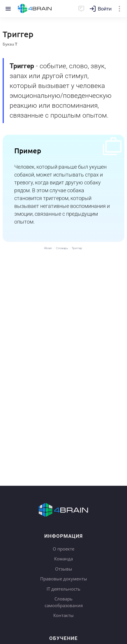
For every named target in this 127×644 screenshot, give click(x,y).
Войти (105, 9)
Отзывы (64, 569)
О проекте (63, 549)
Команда (63, 559)
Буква (10, 44)
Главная (35, 9)
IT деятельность (63, 589)
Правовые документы (64, 579)
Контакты (63, 615)
